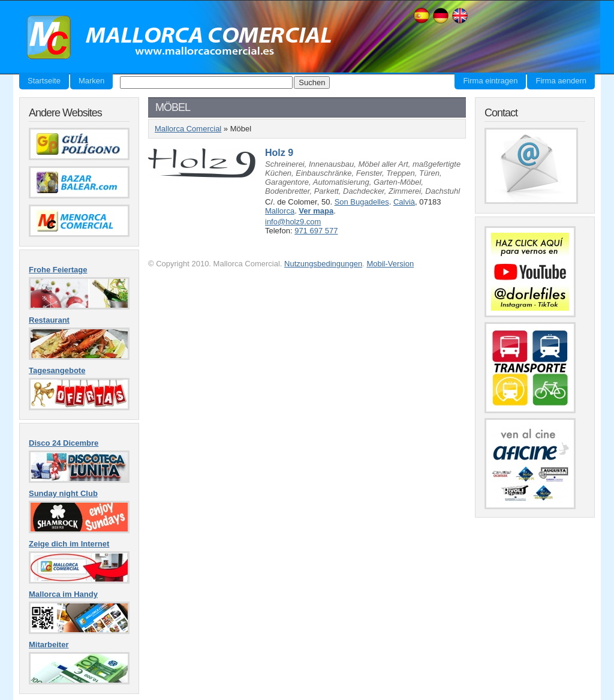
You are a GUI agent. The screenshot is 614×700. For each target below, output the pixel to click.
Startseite (44, 81)
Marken (91, 81)
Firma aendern (561, 81)
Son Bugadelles (362, 202)
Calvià (404, 202)
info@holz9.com (293, 222)
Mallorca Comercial (175, 38)
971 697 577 (316, 231)
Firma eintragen (490, 81)
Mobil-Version (390, 264)
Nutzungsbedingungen (323, 264)
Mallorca (280, 211)
